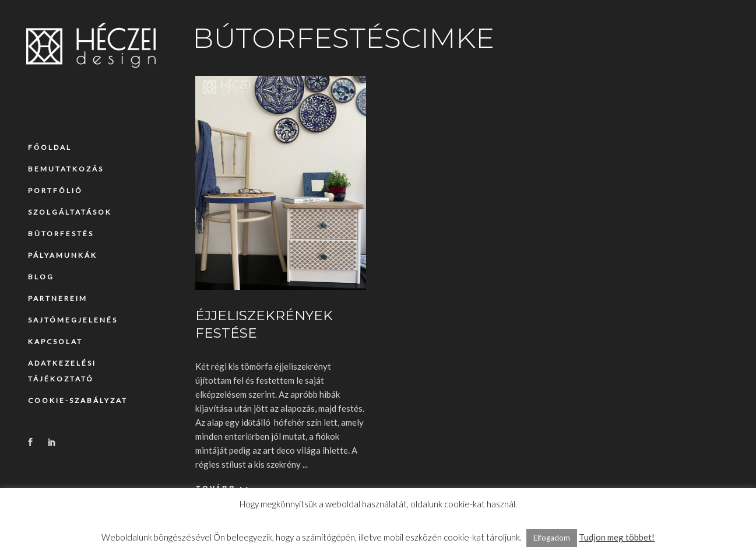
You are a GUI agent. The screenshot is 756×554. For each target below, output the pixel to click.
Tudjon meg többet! (617, 537)
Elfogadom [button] (552, 538)
